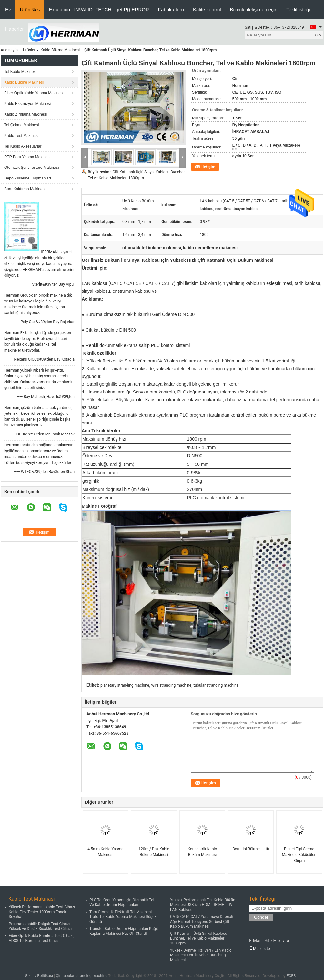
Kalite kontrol (207, 10)
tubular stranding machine (216, 685)
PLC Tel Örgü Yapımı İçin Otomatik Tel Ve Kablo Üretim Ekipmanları (122, 902)
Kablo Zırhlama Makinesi (25, 114)
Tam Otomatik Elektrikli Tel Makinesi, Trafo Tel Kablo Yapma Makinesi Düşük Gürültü (123, 917)
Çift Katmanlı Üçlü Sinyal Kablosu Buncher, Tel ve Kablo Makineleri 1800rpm (199, 938)
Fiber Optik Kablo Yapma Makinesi (34, 93)
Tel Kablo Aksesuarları (23, 146)
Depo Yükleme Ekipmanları (28, 178)
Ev (8, 10)
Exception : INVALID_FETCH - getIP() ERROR (99, 10)
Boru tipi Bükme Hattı (251, 849)
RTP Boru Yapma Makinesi (27, 157)
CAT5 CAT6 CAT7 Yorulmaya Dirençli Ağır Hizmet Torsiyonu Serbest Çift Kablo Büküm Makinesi (201, 922)
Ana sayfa (9, 50)
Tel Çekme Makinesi (21, 125)
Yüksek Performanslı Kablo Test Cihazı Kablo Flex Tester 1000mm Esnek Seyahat (42, 912)
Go (318, 35)
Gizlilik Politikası (39, 976)
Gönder (261, 917)
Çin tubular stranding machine (82, 976)
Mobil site (259, 949)
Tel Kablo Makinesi (20, 72)
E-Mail (255, 941)
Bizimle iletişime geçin (254, 10)
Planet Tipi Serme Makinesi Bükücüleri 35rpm (299, 855)
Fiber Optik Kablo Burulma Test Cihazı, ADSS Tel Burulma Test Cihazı (41, 938)
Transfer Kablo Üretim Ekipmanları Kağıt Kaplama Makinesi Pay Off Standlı (124, 931)
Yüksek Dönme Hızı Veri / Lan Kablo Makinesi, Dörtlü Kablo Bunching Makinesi (201, 955)
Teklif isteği (298, 10)
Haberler (15, 29)
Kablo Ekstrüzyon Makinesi (27, 104)
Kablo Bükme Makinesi (60, 50)
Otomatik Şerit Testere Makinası (32, 168)
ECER (291, 976)
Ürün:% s (30, 10)
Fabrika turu (171, 10)
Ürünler (29, 50)
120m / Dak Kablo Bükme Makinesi (154, 852)
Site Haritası (277, 941)
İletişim (208, 167)
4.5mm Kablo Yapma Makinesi (105, 852)
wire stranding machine (171, 685)
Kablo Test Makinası (21, 136)
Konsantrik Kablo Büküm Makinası (202, 852)
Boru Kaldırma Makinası (25, 189)
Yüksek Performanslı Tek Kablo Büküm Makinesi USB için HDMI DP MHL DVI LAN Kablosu (203, 905)
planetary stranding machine (125, 685)
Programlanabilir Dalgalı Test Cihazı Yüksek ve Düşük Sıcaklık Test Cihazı (40, 926)
